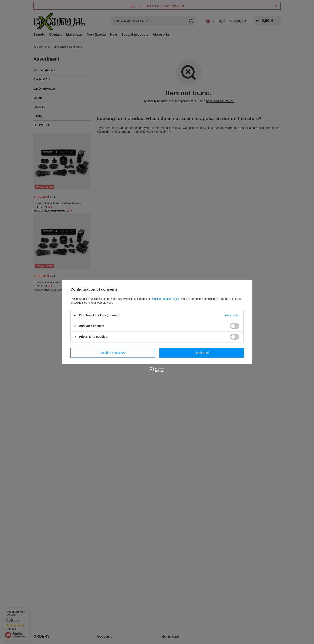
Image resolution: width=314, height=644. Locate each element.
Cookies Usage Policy (165, 299)
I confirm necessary (113, 353)
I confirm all (201, 353)
